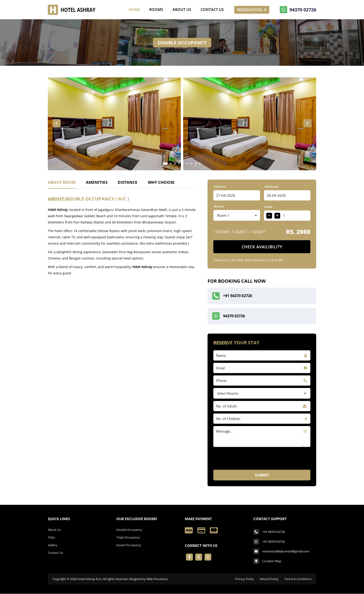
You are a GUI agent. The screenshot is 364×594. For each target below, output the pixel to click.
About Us (182, 10)
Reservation (252, 10)
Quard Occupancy (129, 545)
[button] (57, 123)
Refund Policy (269, 579)
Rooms (156, 10)
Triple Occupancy (128, 538)
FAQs (51, 538)
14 (235, 215)
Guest (268, 207)
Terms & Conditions (298, 579)
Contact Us (212, 10)
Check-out (271, 187)
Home (134, 10)
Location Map (272, 561)
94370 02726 (298, 10)
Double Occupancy (129, 530)
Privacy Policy (245, 579)
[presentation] (249, 496)
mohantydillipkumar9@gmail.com (286, 551)
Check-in (220, 187)
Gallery (53, 545)
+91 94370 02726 (232, 296)
